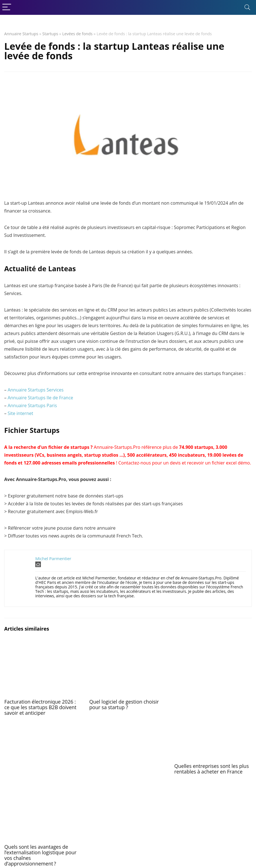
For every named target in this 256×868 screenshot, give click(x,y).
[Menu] (7, 7)
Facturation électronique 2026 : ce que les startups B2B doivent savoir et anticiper (40, 707)
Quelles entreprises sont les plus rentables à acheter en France (211, 769)
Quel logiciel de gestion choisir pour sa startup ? (124, 704)
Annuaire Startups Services (36, 390)
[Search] (247, 7)
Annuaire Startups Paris (32, 405)
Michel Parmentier (53, 558)
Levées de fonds (77, 34)
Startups (50, 34)
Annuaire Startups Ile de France (40, 398)
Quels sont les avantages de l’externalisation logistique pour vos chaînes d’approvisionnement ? (40, 855)
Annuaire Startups (21, 34)
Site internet (20, 413)
